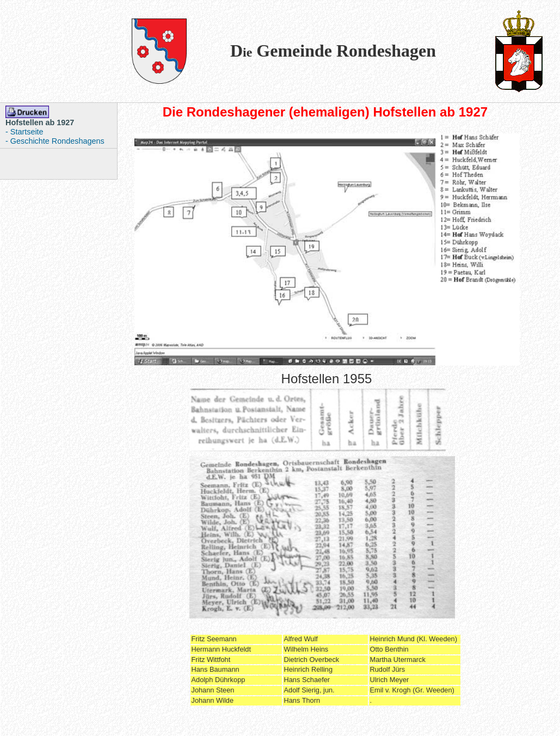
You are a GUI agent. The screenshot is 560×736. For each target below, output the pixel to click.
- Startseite (24, 132)
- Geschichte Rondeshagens (55, 141)
